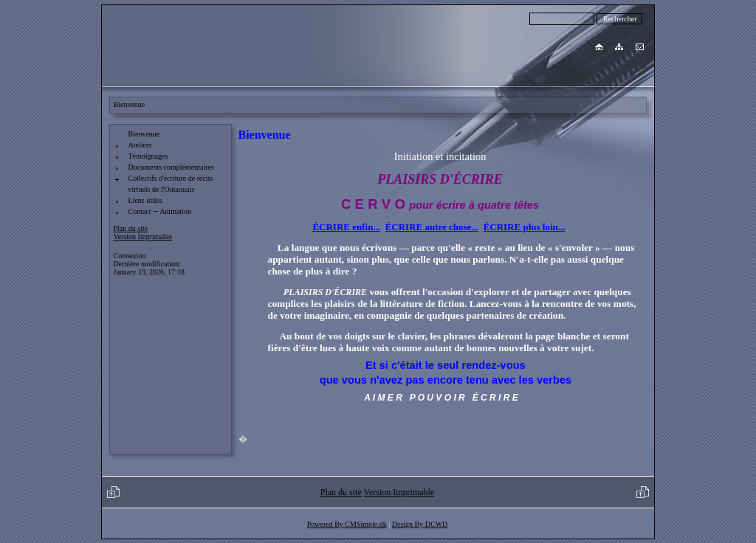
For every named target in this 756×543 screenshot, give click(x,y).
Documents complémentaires (171, 167)
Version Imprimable (143, 236)
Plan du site (131, 228)
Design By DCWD (420, 524)
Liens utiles (145, 200)
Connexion (130, 256)
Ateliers (140, 145)
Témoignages (148, 156)
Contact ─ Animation (160, 211)
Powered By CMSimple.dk (347, 524)
